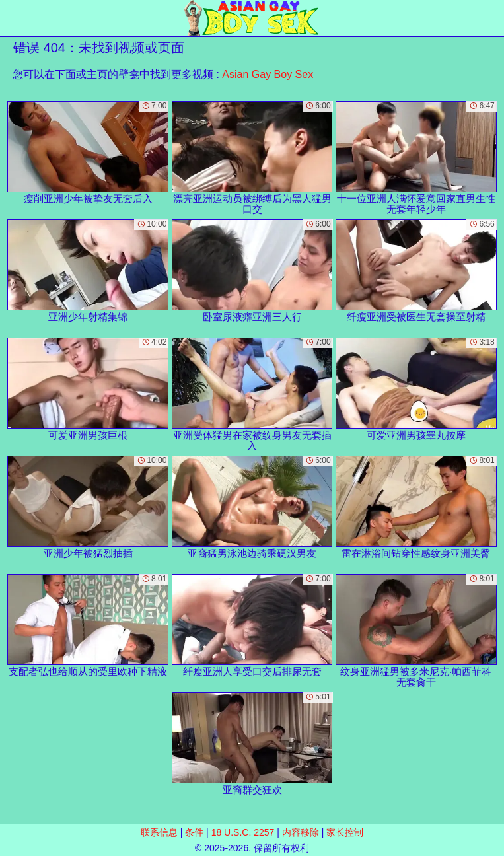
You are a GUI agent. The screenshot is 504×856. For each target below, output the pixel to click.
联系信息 (159, 832)
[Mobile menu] (12, 18)
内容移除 (301, 832)
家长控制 (345, 832)
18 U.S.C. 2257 (243, 832)
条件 (194, 832)
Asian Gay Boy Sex (268, 74)
